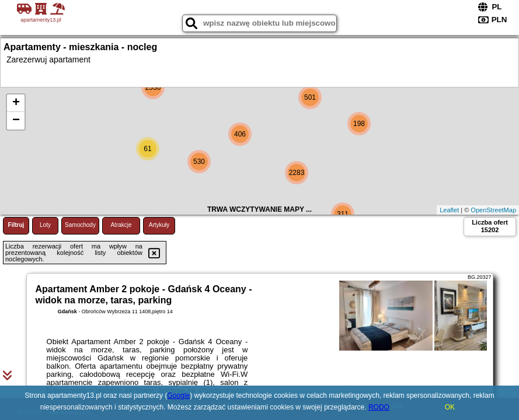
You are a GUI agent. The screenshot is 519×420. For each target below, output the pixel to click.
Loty (45, 225)
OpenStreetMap (493, 210)
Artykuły (159, 225)
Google (178, 395)
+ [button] (16, 103)
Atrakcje (121, 225)
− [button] (16, 121)
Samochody (80, 225)
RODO (379, 407)
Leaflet (449, 210)
